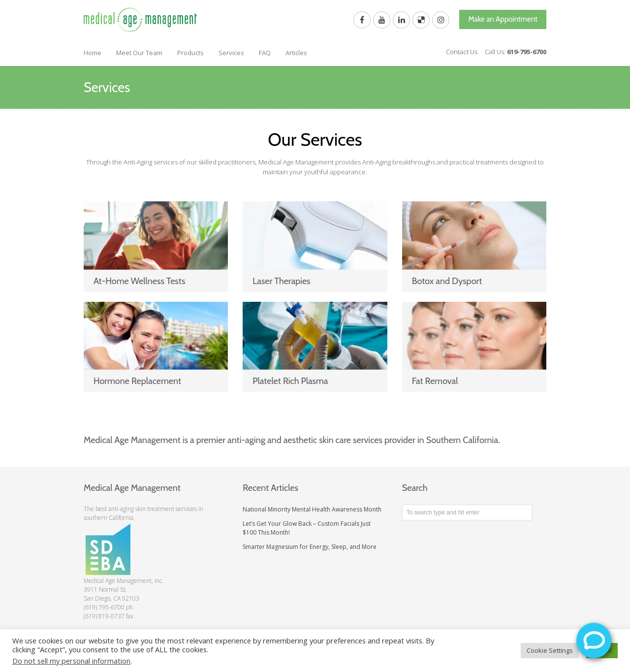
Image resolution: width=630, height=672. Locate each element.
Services (231, 53)
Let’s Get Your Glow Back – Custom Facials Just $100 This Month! (307, 528)
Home (93, 53)
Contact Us (462, 52)
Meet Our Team (139, 53)
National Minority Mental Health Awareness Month (312, 509)
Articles (296, 53)
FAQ (265, 53)
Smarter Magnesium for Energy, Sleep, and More (310, 547)
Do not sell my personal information (71, 661)
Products (190, 53)
